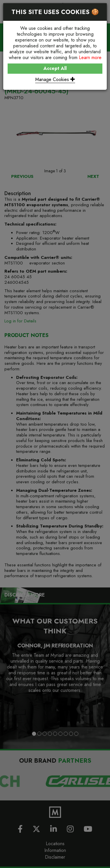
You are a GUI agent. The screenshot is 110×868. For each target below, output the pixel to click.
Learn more (90, 57)
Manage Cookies (55, 79)
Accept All (55, 68)
